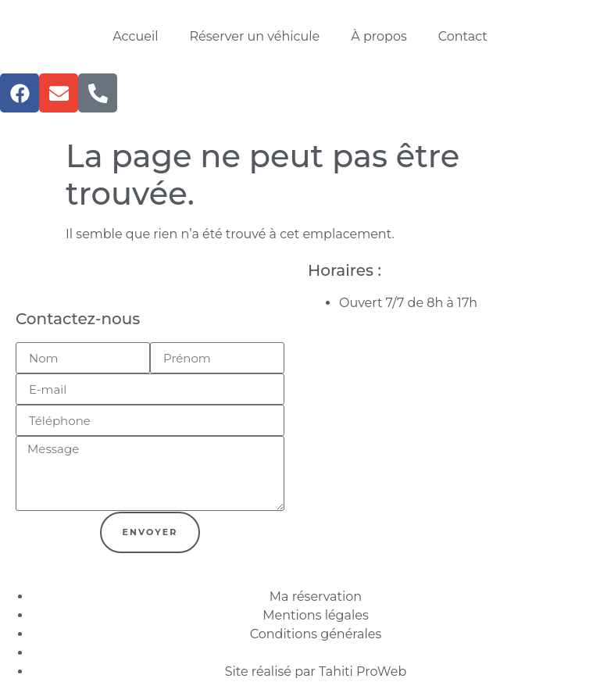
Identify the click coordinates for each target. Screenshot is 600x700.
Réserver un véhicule (255, 36)
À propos (379, 36)
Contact (463, 36)
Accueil (135, 36)
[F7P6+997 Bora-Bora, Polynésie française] (450, 387)
